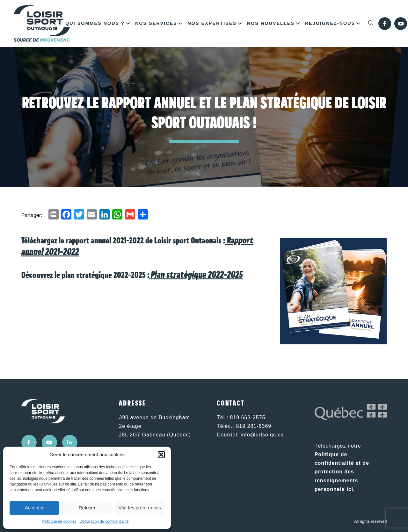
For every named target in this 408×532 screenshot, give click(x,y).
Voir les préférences (140, 508)
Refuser (87, 508)
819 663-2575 (248, 417)
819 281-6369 (254, 426)
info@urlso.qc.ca (262, 435)
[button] (161, 455)
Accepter (34, 508)
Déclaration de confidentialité (104, 521)
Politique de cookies (59, 521)
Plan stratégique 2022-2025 (197, 275)
